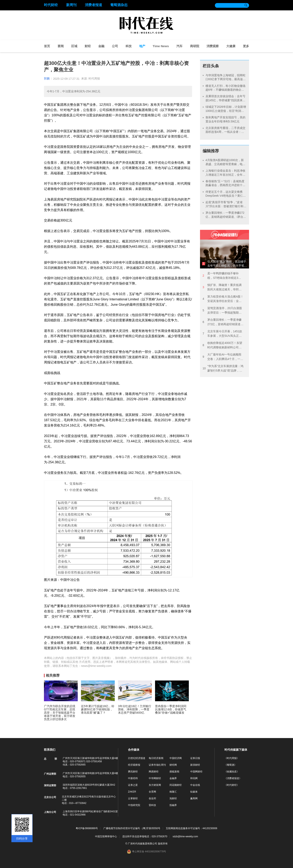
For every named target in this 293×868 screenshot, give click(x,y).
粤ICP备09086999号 (87, 828)
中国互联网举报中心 (106, 836)
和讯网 (194, 778)
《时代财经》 (232, 785)
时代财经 (51, 5)
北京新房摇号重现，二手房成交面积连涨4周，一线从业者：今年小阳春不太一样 (225, 132)
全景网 (152, 792)
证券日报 (195, 758)
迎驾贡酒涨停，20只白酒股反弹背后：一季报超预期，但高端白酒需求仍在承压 (222, 311)
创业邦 (152, 798)
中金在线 (195, 785)
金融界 (173, 778)
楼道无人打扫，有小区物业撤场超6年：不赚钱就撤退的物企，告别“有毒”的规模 (225, 90)
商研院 (195, 46)
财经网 (173, 765)
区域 (74, 46)
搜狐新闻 (174, 772)
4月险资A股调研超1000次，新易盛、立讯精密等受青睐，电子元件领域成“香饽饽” (225, 164)
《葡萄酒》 (231, 765)
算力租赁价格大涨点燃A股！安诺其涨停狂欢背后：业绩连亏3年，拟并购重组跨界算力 (223, 299)
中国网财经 (196, 772)
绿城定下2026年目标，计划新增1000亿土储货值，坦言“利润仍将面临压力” (226, 111)
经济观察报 (134, 765)
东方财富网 (155, 785)
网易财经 (154, 772)
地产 (142, 46)
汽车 (179, 46)
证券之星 (133, 785)
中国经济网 (176, 758)
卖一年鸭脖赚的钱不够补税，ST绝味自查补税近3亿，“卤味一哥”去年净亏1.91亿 (223, 276)
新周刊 (71, 5)
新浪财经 (195, 765)
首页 (47, 46)
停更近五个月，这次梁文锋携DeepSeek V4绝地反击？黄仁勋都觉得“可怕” (226, 196)
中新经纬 (133, 778)
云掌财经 (133, 798)
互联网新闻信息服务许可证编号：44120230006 (192, 828)
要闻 (61, 46)
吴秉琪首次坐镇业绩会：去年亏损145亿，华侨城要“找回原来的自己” (225, 100)
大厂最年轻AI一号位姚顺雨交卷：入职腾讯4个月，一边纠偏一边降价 (223, 357)
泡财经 (173, 798)
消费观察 (213, 46)
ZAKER (132, 792)
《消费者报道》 (233, 778)
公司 (115, 46)
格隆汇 (173, 792)
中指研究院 (134, 805)
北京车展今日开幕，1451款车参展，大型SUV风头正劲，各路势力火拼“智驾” (222, 334)
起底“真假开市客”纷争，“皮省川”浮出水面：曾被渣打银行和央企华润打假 (225, 206)
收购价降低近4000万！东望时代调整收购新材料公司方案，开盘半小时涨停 (222, 345)
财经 (88, 46)
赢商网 (194, 798)
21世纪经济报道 (137, 758)
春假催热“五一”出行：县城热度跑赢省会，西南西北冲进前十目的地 (225, 185)
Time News (161, 46)
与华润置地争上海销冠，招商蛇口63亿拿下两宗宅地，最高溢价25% (226, 79)
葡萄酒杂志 (119, 5)
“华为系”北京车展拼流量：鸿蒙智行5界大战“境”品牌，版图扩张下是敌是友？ (223, 369)
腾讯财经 (133, 772)
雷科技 (152, 805)
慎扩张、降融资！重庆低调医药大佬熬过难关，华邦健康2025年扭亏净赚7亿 (222, 287)
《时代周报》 (232, 758)
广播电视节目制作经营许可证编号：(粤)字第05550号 (132, 828)
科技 (129, 46)
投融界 (173, 805)
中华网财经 (155, 778)
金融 (101, 46)
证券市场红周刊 (157, 765)
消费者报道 (93, 5)
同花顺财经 (176, 785)
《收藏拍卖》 (232, 772)
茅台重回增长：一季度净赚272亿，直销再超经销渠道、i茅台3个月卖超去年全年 (225, 217)
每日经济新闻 (156, 758)
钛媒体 (194, 792)
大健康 (231, 46)
